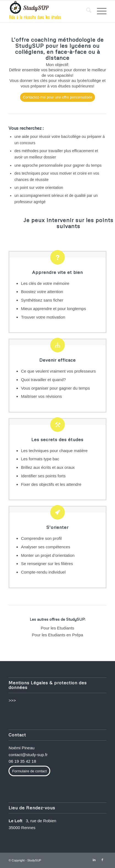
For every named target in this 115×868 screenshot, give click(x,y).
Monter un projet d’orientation (48, 555)
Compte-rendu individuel (43, 572)
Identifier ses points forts (43, 476)
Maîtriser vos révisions (41, 396)
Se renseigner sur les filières (47, 564)
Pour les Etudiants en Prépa (57, 635)
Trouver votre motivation (43, 317)
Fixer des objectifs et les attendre (51, 484)
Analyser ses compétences (45, 547)
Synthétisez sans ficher (42, 300)
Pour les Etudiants (58, 628)
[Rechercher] (86, 11)
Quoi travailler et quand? (43, 380)
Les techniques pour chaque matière (54, 451)
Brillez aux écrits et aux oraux (48, 467)
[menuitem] (86, 11)
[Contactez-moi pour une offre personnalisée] (57, 97)
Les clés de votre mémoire (45, 283)
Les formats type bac (40, 459)
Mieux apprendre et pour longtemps (53, 309)
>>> (12, 700)
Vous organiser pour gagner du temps (55, 388)
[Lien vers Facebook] (102, 860)
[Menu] (99, 11)
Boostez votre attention (42, 292)
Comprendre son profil (41, 538)
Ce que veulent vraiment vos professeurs (58, 371)
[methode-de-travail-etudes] (48, 11)
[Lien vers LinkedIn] (94, 860)
